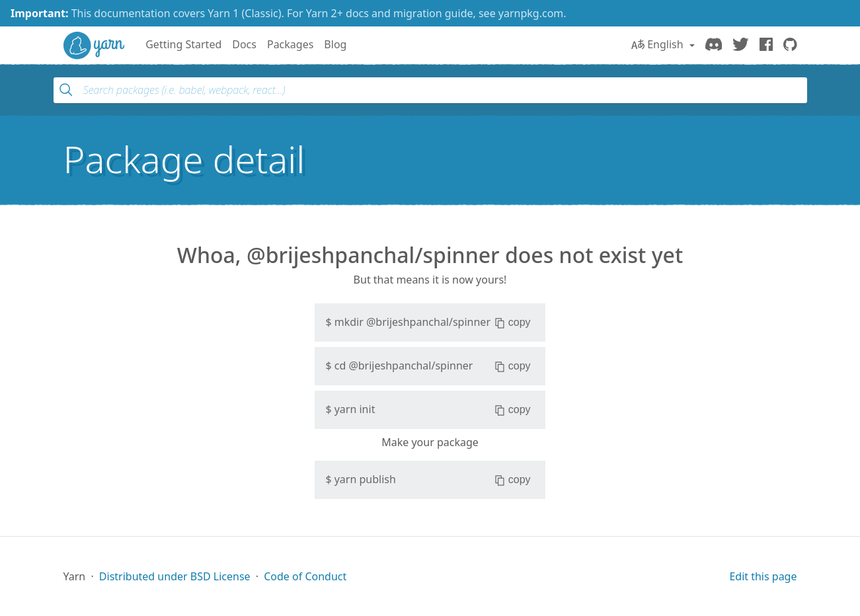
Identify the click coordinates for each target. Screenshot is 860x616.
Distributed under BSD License (175, 576)
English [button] (659, 44)
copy (513, 323)
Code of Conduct (305, 576)
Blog (335, 44)
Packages (290, 44)
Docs (244, 44)
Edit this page (763, 576)
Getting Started (183, 44)
